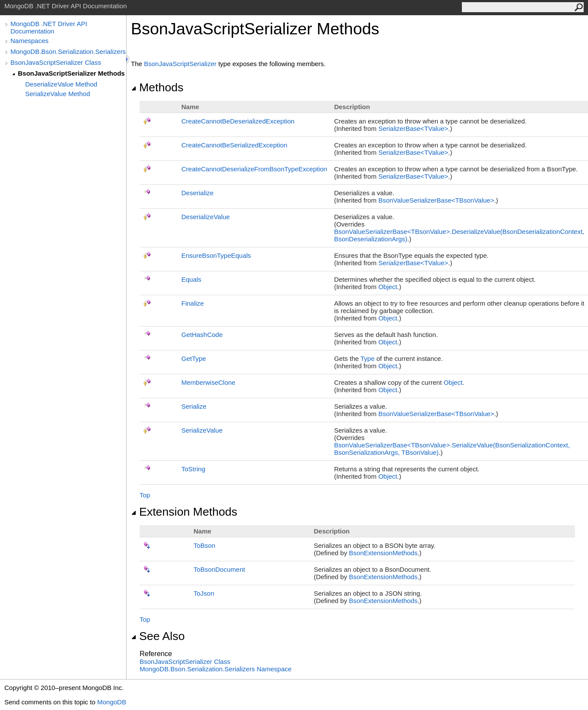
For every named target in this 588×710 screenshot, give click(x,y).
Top (145, 495)
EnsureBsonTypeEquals (216, 255)
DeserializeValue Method (61, 84)
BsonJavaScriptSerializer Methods (71, 73)
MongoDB (112, 702)
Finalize (193, 303)
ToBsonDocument (219, 569)
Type (368, 358)
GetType (194, 358)
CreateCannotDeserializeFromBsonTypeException (254, 169)
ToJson (204, 593)
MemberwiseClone (208, 382)
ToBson (204, 545)
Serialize (194, 406)
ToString (193, 469)
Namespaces (30, 41)
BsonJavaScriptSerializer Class (56, 62)
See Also (158, 636)
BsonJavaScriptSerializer (180, 64)
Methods (157, 87)
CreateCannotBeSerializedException (234, 145)
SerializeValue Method (58, 94)
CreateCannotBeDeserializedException (238, 121)
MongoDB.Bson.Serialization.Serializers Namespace (215, 669)
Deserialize (197, 193)
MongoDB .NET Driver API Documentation (49, 27)
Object (388, 287)
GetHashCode (202, 335)
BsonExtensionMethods (383, 553)
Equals (191, 279)
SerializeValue (202, 430)
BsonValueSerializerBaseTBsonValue (436, 200)
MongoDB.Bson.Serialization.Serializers (68, 52)
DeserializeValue (205, 217)
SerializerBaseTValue (413, 128)
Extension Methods (184, 512)
